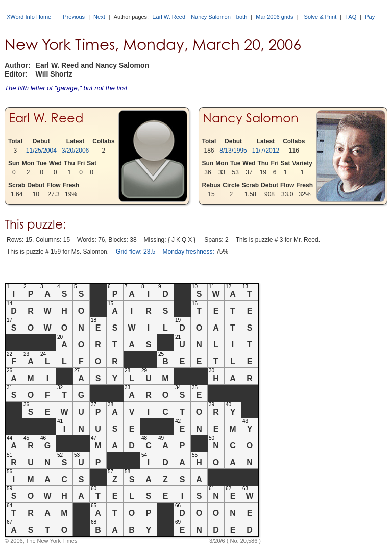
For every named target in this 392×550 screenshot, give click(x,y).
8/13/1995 (233, 151)
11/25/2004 (41, 151)
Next (99, 17)
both (242, 17)
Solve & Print (321, 17)
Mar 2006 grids (274, 17)
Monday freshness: (188, 252)
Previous (74, 17)
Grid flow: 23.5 (136, 252)
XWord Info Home (29, 17)
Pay (370, 17)
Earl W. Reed (169, 17)
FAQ (351, 17)
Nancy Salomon (211, 17)
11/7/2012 (266, 151)
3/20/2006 (75, 151)
